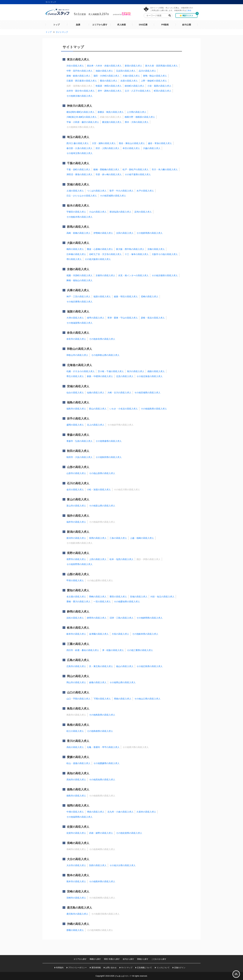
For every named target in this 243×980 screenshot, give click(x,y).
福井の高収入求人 (78, 516)
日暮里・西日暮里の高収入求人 (82, 81)
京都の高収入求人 (78, 269)
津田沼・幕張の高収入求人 (80, 174)
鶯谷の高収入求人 (109, 81)
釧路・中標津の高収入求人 (100, 376)
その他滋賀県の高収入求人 (80, 323)
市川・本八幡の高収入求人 (165, 169)
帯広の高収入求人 (75, 376)
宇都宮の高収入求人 (76, 212)
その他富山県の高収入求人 (102, 506)
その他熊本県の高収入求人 (102, 881)
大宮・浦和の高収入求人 (104, 143)
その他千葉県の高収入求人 (138, 174)
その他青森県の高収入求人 (109, 441)
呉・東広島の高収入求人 (101, 666)
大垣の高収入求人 (120, 634)
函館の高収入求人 (156, 371)
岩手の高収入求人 (78, 419)
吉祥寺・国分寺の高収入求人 (81, 91)
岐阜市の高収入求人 (76, 634)
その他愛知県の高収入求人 (127, 602)
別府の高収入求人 (98, 865)
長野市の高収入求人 (76, 559)
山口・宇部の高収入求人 (78, 699)
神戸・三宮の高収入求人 (78, 297)
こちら (189, 10)
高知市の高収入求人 (76, 780)
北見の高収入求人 (125, 376)
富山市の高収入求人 (76, 506)
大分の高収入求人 (78, 859)
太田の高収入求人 (125, 233)
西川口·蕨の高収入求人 (78, 143)
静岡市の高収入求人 (97, 618)
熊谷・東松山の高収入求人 (132, 143)
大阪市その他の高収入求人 (165, 254)
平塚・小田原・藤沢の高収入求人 (83, 122)
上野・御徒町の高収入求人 (154, 81)
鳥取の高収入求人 (78, 709)
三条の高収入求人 (118, 538)
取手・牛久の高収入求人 (122, 191)
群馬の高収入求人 (78, 227)
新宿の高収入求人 (133, 66)
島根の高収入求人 (78, 725)
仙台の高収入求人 (75, 393)
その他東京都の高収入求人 (80, 96)
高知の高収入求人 (78, 773)
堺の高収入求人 (74, 259)
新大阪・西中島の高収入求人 (130, 249)
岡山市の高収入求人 (76, 682)
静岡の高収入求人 (78, 612)
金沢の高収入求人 (75, 490)
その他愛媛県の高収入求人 (106, 763)
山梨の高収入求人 (78, 574)
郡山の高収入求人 (98, 409)
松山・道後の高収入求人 (78, 763)
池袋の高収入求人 (104, 71)
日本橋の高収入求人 (76, 254)
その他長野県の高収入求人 (80, 564)
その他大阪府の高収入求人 (98, 259)
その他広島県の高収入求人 (150, 666)
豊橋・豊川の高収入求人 (78, 602)
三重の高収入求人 (78, 644)
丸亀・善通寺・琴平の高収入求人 (103, 747)
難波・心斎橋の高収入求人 (100, 249)
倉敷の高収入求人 (98, 682)
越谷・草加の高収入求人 (160, 143)
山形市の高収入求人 (76, 473)
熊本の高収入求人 (78, 875)
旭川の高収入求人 (136, 371)
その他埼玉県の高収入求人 (80, 153)
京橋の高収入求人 (156, 249)
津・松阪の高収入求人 (113, 650)
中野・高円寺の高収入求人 (80, 71)
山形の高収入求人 (78, 467)
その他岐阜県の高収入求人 (145, 634)
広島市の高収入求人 (76, 666)
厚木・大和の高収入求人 (137, 122)
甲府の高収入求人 (75, 580)
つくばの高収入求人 (97, 191)
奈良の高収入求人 (78, 333)
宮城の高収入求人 (78, 386)
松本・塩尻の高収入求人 (122, 559)
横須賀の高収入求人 (112, 122)
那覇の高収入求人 (75, 930)
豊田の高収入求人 (118, 597)
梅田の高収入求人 (75, 249)
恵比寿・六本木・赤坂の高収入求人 (104, 66)
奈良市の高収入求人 (76, 339)
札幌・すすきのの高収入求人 (81, 371)
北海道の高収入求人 (80, 365)
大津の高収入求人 (75, 318)
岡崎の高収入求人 (98, 597)
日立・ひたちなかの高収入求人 (82, 196)
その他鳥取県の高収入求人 (102, 715)
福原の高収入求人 (102, 297)
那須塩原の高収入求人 (120, 212)
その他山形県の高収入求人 (102, 473)
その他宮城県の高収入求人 (147, 393)
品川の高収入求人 (147, 71)
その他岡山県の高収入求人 (123, 682)
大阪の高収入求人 (78, 243)
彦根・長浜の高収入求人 (153, 318)
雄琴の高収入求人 (96, 318)
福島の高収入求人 (78, 402)
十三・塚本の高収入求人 (137, 254)
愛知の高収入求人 (78, 590)
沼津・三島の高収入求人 (122, 618)
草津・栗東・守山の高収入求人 (123, 318)
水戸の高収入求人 (145, 191)
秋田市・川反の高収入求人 (80, 457)
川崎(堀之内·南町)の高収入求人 (82, 117)
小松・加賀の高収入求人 (99, 490)
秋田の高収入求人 (78, 451)
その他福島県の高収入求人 (154, 409)
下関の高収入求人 (102, 699)
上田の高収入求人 (98, 559)
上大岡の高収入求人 (137, 112)
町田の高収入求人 (163, 91)
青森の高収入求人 (78, 435)
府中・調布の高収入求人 (110, 91)
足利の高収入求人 (143, 212)
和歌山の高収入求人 (80, 349)
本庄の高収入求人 (131, 148)
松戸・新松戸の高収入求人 (136, 169)
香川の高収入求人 (78, 741)
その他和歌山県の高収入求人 (105, 355)
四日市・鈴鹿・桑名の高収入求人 (83, 650)
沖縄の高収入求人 (78, 924)
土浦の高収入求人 (75, 191)
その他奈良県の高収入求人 (102, 339)
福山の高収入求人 (125, 666)
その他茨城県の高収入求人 (113, 196)
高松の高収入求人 (75, 747)
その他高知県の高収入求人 (102, 780)
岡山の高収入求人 (78, 676)
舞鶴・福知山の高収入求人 (80, 280)
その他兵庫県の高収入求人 (80, 302)
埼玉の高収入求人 (78, 137)
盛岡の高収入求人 (75, 425)
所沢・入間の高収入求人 (108, 148)
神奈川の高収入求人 (80, 106)
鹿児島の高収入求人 (80, 908)
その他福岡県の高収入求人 (80, 817)
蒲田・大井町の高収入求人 (106, 76)
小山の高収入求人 (98, 212)
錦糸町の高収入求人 (135, 86)
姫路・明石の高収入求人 (126, 297)
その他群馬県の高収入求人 (150, 233)
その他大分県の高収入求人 (123, 865)
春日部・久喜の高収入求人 (80, 148)
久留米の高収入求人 (146, 812)
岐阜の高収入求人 (78, 628)
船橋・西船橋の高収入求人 (106, 169)
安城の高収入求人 (139, 597)
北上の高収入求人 (96, 425)
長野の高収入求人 (78, 553)
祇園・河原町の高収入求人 (80, 275)
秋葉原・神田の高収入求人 (109, 86)
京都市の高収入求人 (105, 275)
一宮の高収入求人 (102, 602)
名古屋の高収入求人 (76, 597)
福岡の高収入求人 (78, 806)
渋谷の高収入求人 (75, 66)
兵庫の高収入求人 (78, 290)
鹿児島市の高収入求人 (77, 914)
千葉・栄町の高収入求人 (78, 169)
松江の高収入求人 (75, 731)
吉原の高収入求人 (129, 81)
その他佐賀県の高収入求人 (129, 833)
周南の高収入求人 (123, 699)
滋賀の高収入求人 (78, 312)
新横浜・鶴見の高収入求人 (111, 112)
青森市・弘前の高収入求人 (80, 441)
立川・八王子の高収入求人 (138, 91)
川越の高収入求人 (152, 148)
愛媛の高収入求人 (78, 757)
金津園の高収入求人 (99, 634)
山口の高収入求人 (78, 692)
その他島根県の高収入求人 (100, 731)
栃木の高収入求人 (78, 206)
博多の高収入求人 (96, 812)
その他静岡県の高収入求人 (150, 618)
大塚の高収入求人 (131, 76)
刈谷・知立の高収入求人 (162, 597)
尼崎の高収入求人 (150, 297)
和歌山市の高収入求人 (77, 355)
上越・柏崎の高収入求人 (142, 538)
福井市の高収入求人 (76, 522)
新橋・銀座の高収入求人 (78, 76)
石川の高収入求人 (78, 483)
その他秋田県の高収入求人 (109, 457)
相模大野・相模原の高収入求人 (140, 117)
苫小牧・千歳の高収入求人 (111, 371)
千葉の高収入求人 (78, 163)
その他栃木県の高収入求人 (80, 217)
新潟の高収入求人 (78, 532)
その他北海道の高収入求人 (150, 376)
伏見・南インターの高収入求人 (133, 275)
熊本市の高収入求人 (76, 881)
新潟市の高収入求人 (76, 538)
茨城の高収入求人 (78, 185)
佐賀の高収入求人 (78, 827)
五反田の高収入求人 (126, 71)
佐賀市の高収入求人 (76, 833)
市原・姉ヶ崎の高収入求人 (109, 174)
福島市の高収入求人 (76, 409)
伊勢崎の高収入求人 (103, 233)
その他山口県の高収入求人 (147, 699)
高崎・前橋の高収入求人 (78, 233)
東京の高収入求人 (78, 59)
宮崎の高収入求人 (78, 892)
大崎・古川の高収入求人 (119, 393)
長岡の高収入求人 (98, 538)
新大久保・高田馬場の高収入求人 (161, 66)
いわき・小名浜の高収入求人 (124, 409)
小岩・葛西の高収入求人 (159, 86)
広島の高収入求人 (78, 660)
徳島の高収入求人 (78, 789)
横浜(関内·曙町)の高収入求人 (81, 112)
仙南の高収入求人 (96, 393)
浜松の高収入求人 (75, 618)
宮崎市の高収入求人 (76, 898)
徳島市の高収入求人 (76, 796)
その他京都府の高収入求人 (165, 275)
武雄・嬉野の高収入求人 (101, 833)
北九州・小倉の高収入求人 (120, 812)
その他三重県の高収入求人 (140, 650)
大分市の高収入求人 (76, 865)
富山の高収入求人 (78, 499)
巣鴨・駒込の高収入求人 (155, 76)
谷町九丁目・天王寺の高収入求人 (105, 254)
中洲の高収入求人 (75, 812)
